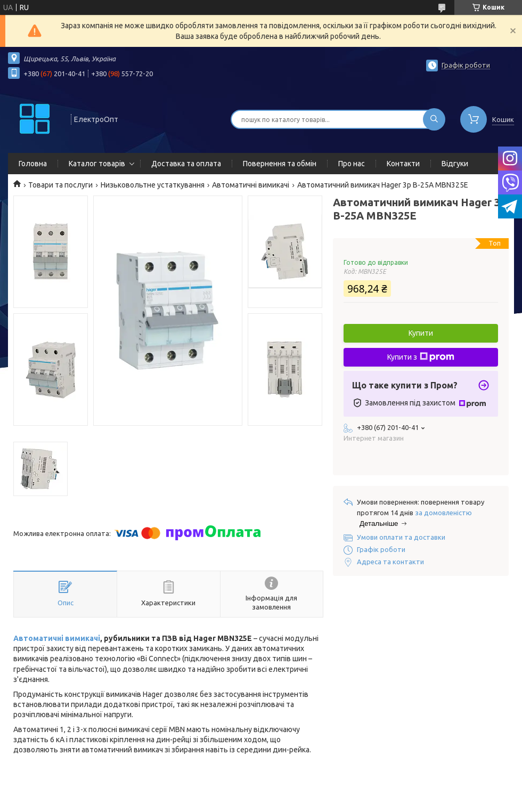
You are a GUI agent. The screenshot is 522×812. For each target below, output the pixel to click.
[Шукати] (434, 119)
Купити (421, 333)
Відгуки (455, 164)
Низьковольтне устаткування (153, 185)
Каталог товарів (97, 164)
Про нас (352, 164)
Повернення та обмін (280, 164)
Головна (33, 164)
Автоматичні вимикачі (251, 185)
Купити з (421, 357)
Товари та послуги (60, 185)
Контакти (403, 164)
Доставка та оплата (186, 164)
